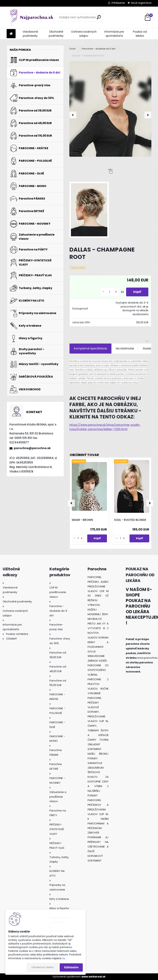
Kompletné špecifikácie (90, 348)
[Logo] (31, 17)
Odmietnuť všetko (43, 967)
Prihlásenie (118, 3)
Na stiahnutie (125, 348)
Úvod (72, 49)
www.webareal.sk (94, 977)
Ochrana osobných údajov (84, 34)
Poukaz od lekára (140, 34)
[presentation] (73, 115)
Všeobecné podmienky (30, 34)
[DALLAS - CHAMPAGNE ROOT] (110, 109)
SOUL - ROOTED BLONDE (130, 520)
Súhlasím (71, 967)
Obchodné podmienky (56, 34)
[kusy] (110, 292)
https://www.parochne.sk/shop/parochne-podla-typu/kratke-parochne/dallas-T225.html (105, 427)
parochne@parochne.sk (32, 448)
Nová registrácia (141, 3)
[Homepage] (11, 34)
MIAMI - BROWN (82, 520)
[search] (99, 17)
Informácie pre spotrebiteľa (114, 34)
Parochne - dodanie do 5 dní (99, 49)
